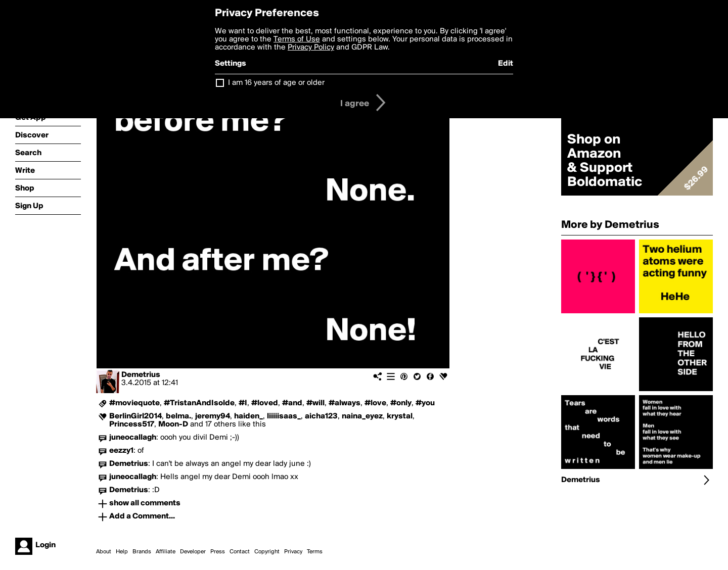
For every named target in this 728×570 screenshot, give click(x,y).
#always (345, 403)
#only (401, 403)
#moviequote (134, 403)
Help (122, 552)
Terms (315, 552)
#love (375, 403)
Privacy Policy (311, 47)
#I (243, 403)
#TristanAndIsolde (199, 403)
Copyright (267, 552)
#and (292, 403)
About (104, 552)
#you (425, 403)
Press (218, 552)
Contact (240, 552)
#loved (265, 403)
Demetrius (141, 375)
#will (315, 403)
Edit (506, 64)
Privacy (293, 552)
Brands (142, 552)
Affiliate (166, 552)
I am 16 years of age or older (276, 83)
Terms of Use (297, 39)
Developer (193, 552)
